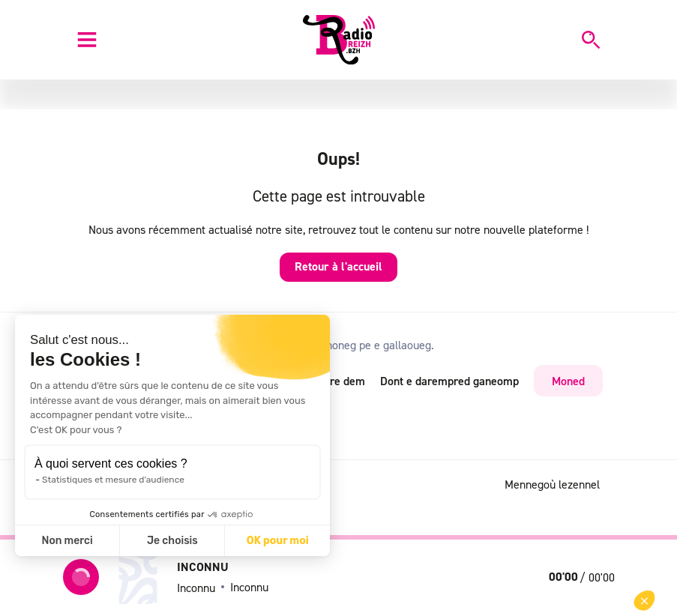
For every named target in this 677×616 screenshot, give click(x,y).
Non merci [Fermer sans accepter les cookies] (67, 541)
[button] (644, 601)
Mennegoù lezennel (552, 484)
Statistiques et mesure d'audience (113, 480)
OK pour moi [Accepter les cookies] (278, 541)
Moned (568, 381)
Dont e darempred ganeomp (449, 381)
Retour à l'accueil (338, 266)
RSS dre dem (333, 381)
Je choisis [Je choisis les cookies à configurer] (172, 541)
